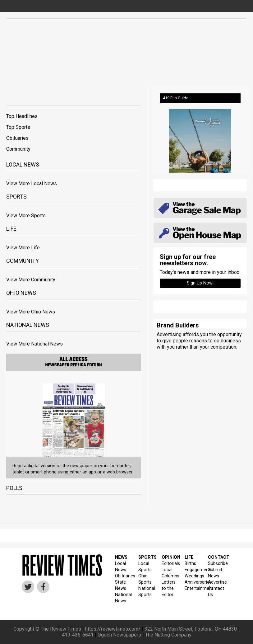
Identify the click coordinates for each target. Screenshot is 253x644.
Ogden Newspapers (119, 635)
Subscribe (216, 564)
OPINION (169, 557)
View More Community (31, 280)
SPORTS (146, 557)
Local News (121, 567)
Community (18, 149)
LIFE (189, 557)
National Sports (146, 592)
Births (190, 564)
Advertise (216, 582)
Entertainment (192, 588)
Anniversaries (192, 582)
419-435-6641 (78, 635)
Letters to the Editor (169, 588)
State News (121, 585)
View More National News (34, 344)
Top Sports (18, 127)
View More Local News (32, 183)
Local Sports (145, 567)
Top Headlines (22, 116)
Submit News (215, 573)
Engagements (192, 570)
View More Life (23, 248)
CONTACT (216, 557)
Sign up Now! (200, 283)
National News (123, 598)
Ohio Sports (145, 579)
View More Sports (26, 216)
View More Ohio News (31, 312)
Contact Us (216, 592)
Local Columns (169, 573)
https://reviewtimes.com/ (113, 629)
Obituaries (17, 138)
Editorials (169, 564)
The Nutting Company (168, 635)
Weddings (192, 576)
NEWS (121, 557)
